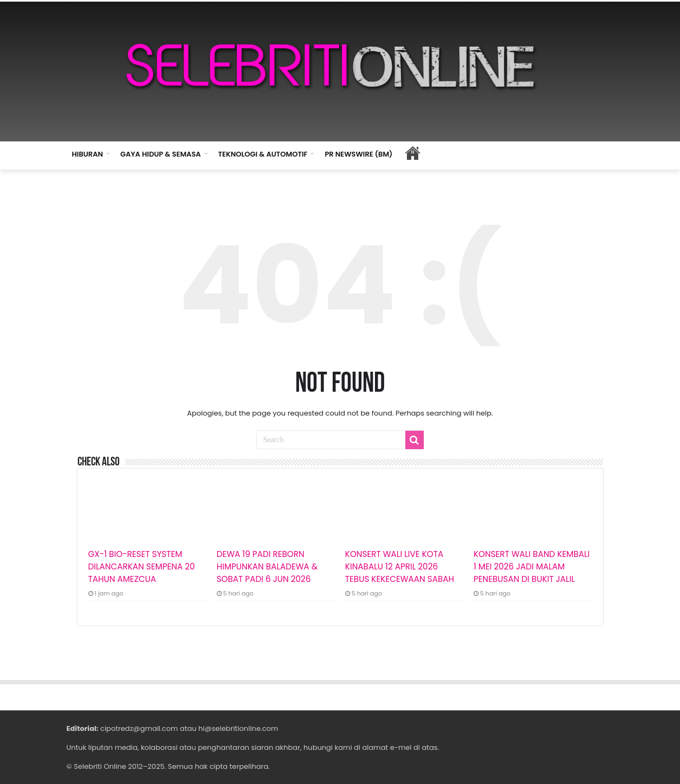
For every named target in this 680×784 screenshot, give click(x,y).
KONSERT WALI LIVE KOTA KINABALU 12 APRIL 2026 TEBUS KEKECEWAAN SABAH (400, 566)
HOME (412, 153)
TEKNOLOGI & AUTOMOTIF (263, 154)
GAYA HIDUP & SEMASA (161, 154)
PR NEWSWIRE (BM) (358, 154)
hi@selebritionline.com (238, 728)
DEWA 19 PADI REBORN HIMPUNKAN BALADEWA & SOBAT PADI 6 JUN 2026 (267, 566)
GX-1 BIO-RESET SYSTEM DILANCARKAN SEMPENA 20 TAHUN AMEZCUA (142, 566)
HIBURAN (88, 154)
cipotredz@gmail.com (139, 728)
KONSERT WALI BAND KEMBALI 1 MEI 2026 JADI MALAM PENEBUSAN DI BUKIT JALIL (532, 566)
